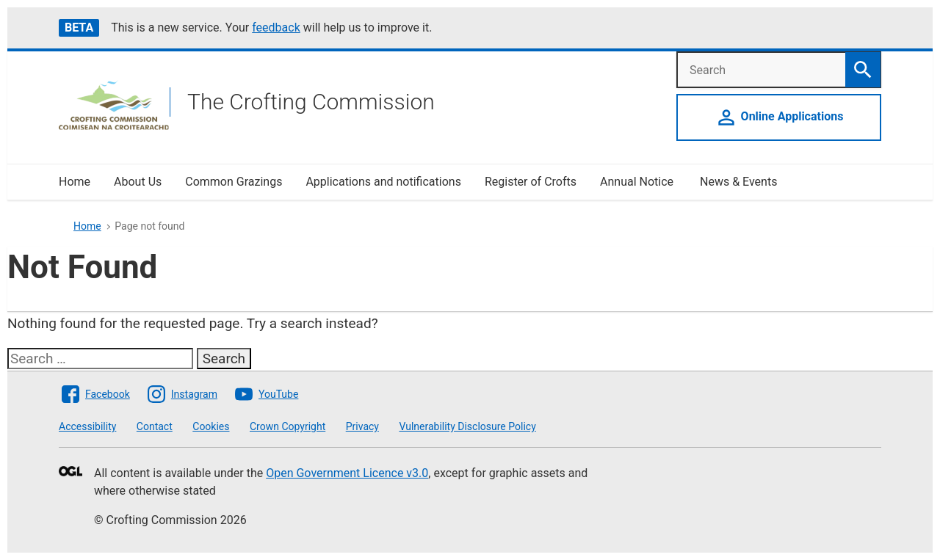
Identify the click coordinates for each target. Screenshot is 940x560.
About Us (138, 182)
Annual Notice (638, 182)
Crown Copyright (288, 426)
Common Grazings (234, 182)
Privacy (362, 426)
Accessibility (87, 426)
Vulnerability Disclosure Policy (467, 426)
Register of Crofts (531, 182)
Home (75, 182)
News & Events (738, 182)
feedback (276, 28)
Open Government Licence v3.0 (347, 473)
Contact (155, 426)
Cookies (211, 426)
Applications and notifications (383, 182)
